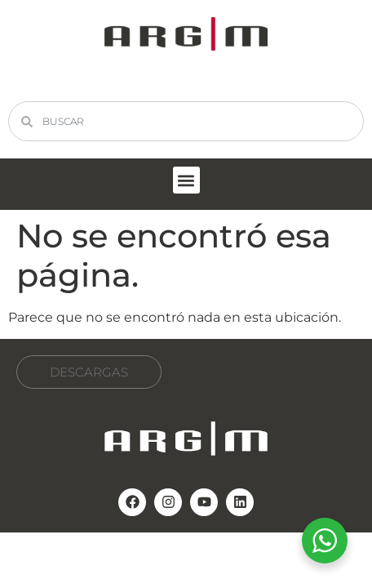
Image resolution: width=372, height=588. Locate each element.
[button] (186, 180)
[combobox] (186, 121)
